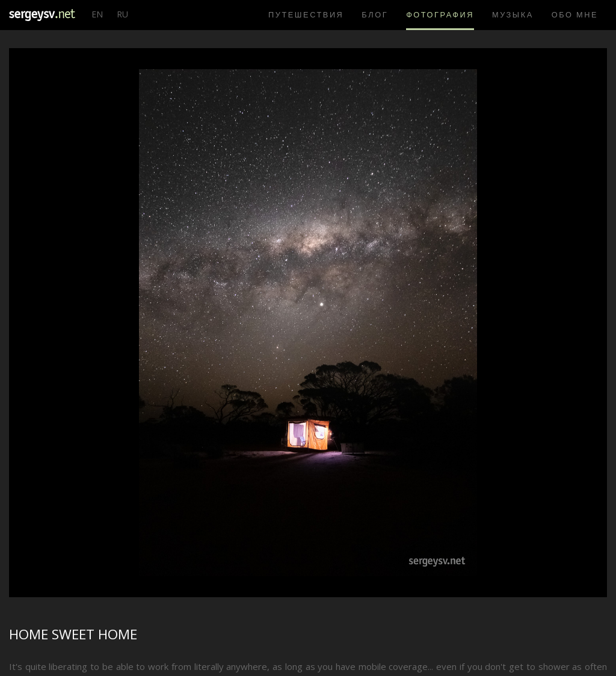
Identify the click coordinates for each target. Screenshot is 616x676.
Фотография (440, 14)
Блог (375, 14)
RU (122, 14)
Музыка (513, 14)
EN (97, 14)
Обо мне (575, 14)
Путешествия (306, 14)
